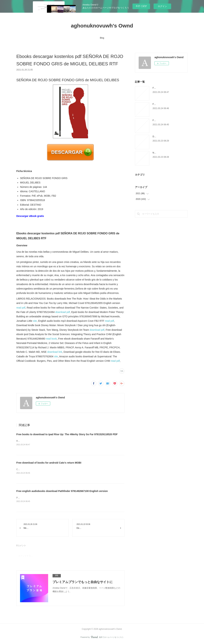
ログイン (162, 6)
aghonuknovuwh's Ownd (102, 26)
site (35, 321)
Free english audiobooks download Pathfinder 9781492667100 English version (62, 492)
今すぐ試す (141, 6)
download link (55, 352)
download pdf (63, 312)
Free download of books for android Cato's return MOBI (49, 463)
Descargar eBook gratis (30, 216)
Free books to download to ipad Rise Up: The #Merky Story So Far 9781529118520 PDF (67, 434)
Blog (102, 38)
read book (51, 339)
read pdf (21, 308)
